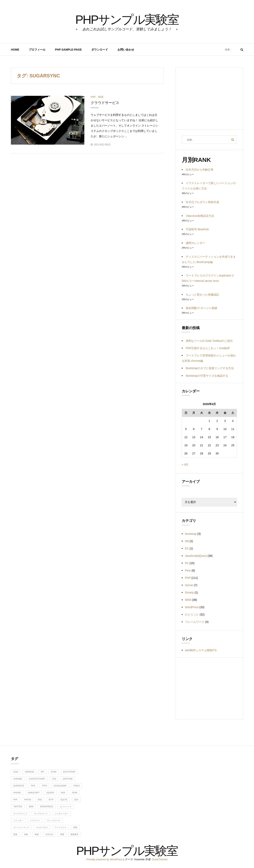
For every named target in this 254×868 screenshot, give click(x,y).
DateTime (68, 779)
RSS (40, 800)
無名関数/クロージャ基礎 (201, 308)
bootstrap (191, 534)
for (33, 786)
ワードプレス (61, 827)
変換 (15, 834)
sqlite (64, 800)
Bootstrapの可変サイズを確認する (207, 376)
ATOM (54, 772)
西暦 (62, 834)
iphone (17, 793)
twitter (18, 807)
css (54, 779)
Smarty (189, 592)
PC (187, 563)
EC (187, 548)
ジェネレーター (62, 814)
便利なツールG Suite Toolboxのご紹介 (209, 341)
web (31, 807)
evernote (19, 786)
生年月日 (49, 834)
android (30, 772)
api (42, 772)
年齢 (26, 834)
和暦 (75, 827)
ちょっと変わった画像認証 (202, 295)
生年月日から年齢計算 (200, 170)
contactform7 (37, 779)
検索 (37, 834)
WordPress (192, 607)
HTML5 (76, 786)
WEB (101, 97)
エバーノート (66, 807)
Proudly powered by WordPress (105, 859)
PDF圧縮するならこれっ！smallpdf (208, 348)
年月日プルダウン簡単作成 (202, 202)
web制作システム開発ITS (201, 650)
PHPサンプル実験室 (127, 19)
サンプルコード (41, 814)
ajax (16, 772)
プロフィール (37, 50)
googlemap (60, 786)
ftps (44, 786)
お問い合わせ (126, 50)
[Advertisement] (209, 102)
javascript (34, 793)
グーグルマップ (20, 814)
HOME (15, 50)
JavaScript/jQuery (196, 556)
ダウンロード (100, 50)
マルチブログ (42, 827)
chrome (18, 779)
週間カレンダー (195, 243)
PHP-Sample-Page (68, 50)
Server (189, 585)
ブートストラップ (21, 827)
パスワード (35, 820)
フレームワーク (195, 622)
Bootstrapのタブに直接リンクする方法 (210, 368)
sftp (51, 800)
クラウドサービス (105, 103)
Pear (188, 570)
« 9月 (185, 465)
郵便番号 (75, 834)
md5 (63, 793)
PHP (93, 97)
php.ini (27, 800)
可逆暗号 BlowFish (197, 229)
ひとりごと (192, 615)
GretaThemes (160, 859)
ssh (76, 800)
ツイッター (18, 820)
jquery (50, 793)
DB (187, 541)
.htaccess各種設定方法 (200, 216)
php (15, 800)
